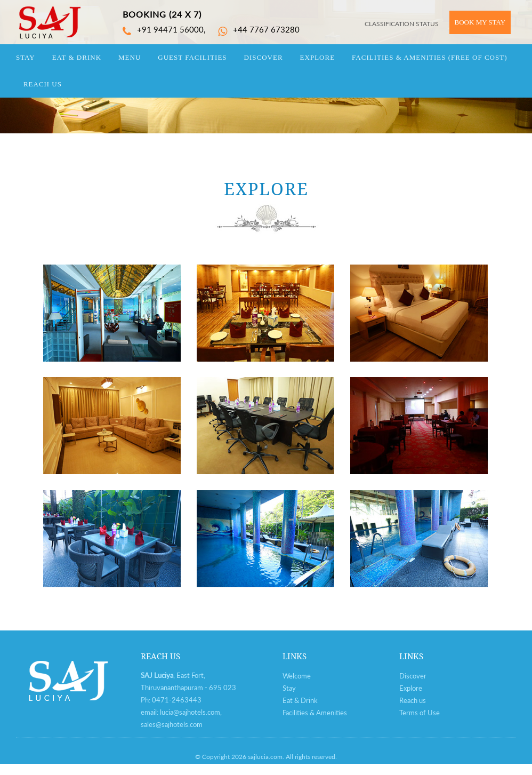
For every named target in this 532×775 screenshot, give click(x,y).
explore (318, 57)
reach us (43, 84)
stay (26, 57)
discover (264, 57)
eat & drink (77, 57)
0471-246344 (175, 700)
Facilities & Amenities (429, 57)
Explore (411, 688)
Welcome (297, 676)
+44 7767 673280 (259, 29)
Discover (413, 676)
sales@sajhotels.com (172, 724)
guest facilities (192, 57)
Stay (289, 688)
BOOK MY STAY (480, 22)
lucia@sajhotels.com (190, 712)
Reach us (413, 700)
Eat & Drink (300, 700)
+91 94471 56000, (164, 29)
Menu (130, 57)
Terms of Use (420, 713)
